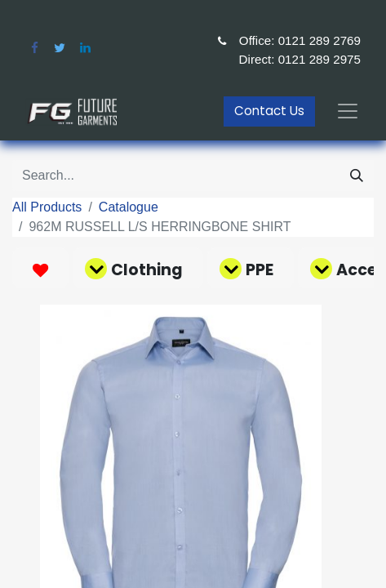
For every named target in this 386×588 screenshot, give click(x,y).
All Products (47, 207)
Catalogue (129, 207)
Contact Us (269, 111)
